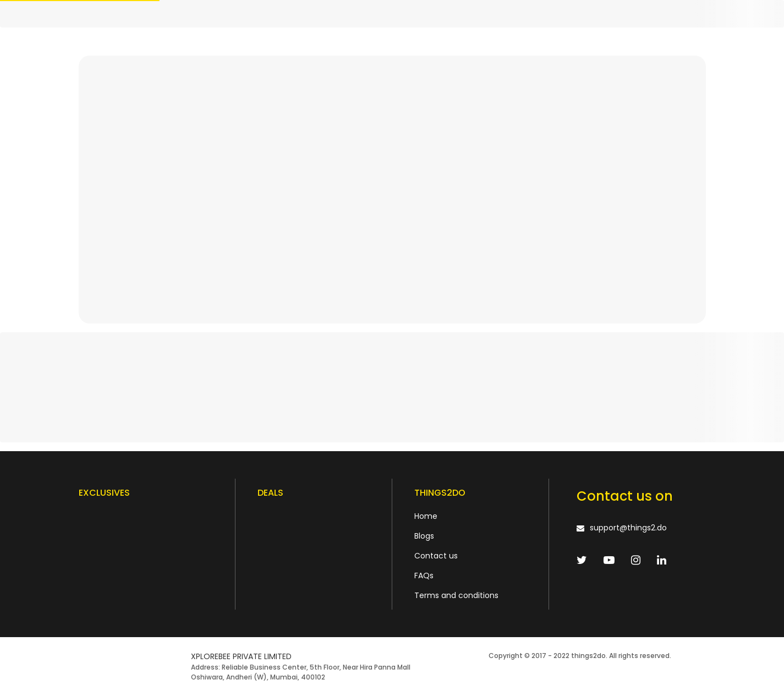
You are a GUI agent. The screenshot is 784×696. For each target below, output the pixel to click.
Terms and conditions (456, 595)
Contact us (436, 556)
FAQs (424, 576)
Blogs (424, 536)
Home (426, 516)
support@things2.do (628, 528)
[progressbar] (392, 14)
